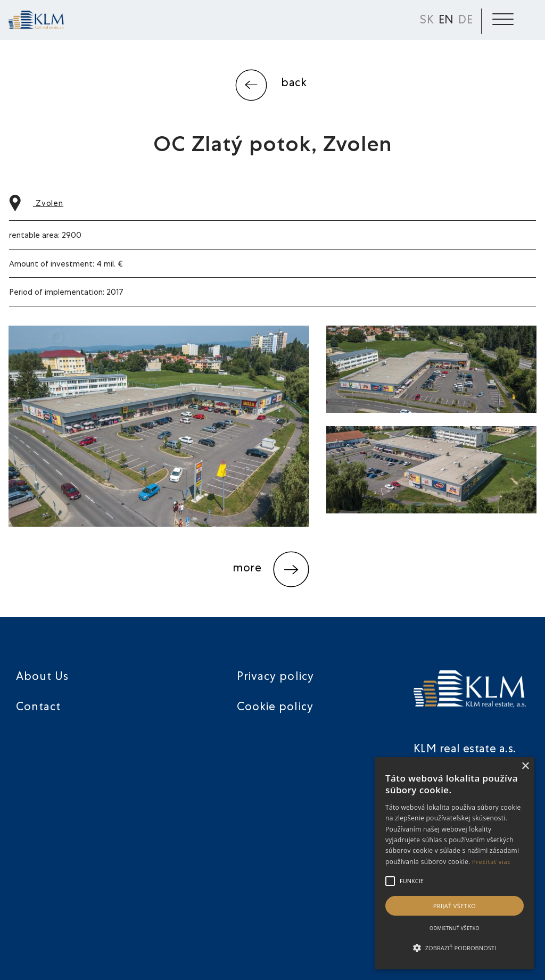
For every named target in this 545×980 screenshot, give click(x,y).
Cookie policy (275, 708)
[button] (455, 948)
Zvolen (36, 204)
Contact (38, 708)
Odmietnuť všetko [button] (455, 928)
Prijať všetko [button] (455, 906)
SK (427, 21)
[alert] (455, 863)
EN (447, 21)
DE (466, 21)
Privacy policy (275, 678)
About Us (42, 678)
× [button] (525, 766)
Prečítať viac (492, 862)
